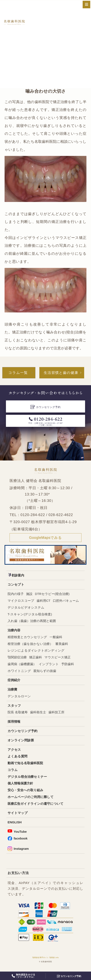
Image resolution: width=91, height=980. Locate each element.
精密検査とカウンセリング (28, 639)
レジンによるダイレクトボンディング (37, 652)
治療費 (13, 692)
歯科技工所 (58, 715)
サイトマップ (18, 817)
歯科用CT (45, 602)
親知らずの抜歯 (46, 673)
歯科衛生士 (39, 715)
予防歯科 (70, 666)
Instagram (18, 853)
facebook (18, 843)
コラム (13, 773)
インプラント (51, 666)
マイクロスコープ (21, 602)
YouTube (17, 836)
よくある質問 (18, 760)
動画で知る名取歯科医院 (26, 767)
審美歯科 (64, 645)
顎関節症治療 (18, 659)
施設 (30, 595)
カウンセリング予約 (23, 734)
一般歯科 (58, 639)
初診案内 (17, 576)
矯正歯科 (37, 659)
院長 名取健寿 (18, 715)
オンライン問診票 (21, 743)
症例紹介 (14, 682)
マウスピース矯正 (60, 659)
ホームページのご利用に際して (32, 801)
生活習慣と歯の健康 (61, 373)
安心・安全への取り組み (26, 794)
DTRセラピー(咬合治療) (54, 595)
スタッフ (15, 708)
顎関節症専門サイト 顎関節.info (46, 962)
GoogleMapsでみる (46, 538)
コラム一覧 (17, 373)
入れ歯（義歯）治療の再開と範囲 (33, 622)
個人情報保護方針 (21, 787)
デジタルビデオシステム (27, 608)
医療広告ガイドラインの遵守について (37, 808)
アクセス (15, 753)
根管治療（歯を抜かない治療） (31, 645)
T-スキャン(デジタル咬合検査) (31, 615)
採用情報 (14, 724)
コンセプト (16, 585)
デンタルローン (20, 699)
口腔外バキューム (68, 602)
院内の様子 (16, 595)
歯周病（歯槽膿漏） (23, 666)
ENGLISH (15, 827)
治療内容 (14, 632)
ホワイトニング (20, 673)
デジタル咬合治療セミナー (28, 780)
